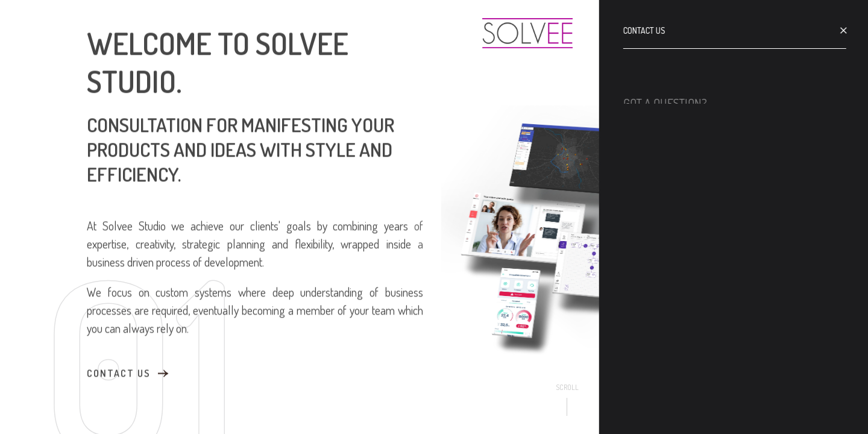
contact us (119, 373)
